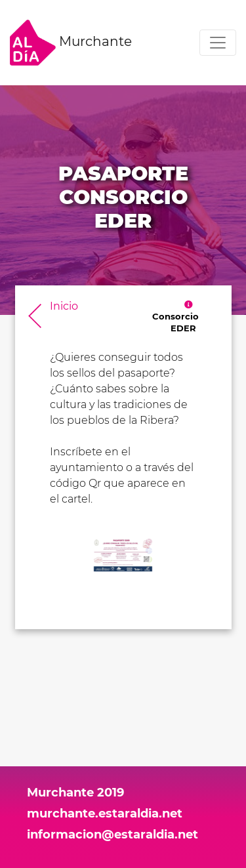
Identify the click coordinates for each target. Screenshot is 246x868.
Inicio (64, 306)
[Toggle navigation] (218, 43)
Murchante (71, 43)
